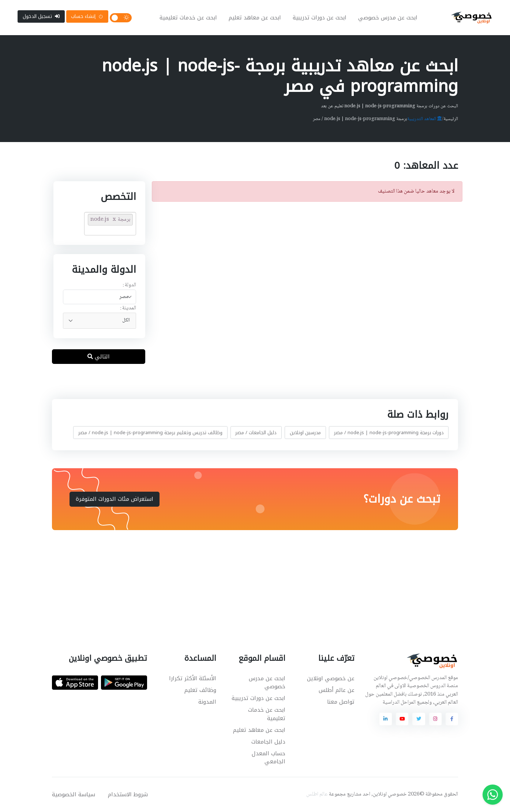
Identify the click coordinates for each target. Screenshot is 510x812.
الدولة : (129, 285)
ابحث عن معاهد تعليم (255, 18)
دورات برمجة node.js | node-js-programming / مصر (389, 433)
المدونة (207, 702)
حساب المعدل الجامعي (269, 758)
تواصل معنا (341, 702)
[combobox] (99, 297)
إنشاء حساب (87, 16)
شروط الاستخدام (128, 794)
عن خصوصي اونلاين (331, 678)
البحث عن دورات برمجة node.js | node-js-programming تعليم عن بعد (389, 106)
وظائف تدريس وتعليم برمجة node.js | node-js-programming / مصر (150, 433)
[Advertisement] (250, 583)
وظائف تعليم (200, 690)
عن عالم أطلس (337, 690)
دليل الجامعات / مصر (256, 433)
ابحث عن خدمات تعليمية (188, 18)
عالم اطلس (317, 794)
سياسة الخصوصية (74, 794)
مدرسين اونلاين (305, 433)
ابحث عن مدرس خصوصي (388, 18)
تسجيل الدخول (41, 16)
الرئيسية (451, 119)
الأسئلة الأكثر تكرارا (193, 678)
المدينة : (128, 308)
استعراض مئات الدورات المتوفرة (115, 499)
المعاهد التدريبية (425, 119)
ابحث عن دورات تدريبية (320, 18)
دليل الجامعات (268, 742)
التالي (99, 357)
